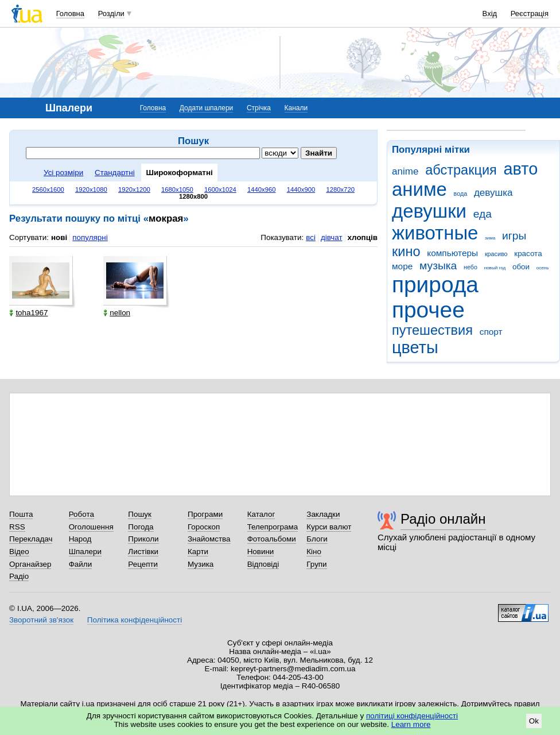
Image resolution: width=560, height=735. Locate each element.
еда (483, 214)
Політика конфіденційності (135, 620)
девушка (493, 193)
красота (528, 254)
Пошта (21, 514)
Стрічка (259, 108)
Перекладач (31, 539)
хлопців (363, 237)
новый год (495, 268)
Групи (316, 564)
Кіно (314, 552)
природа (435, 285)
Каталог (261, 514)
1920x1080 (91, 189)
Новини (261, 552)
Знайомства (209, 539)
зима (490, 238)
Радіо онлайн (443, 519)
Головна (70, 13)
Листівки (143, 552)
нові (59, 237)
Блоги (317, 539)
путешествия (432, 330)
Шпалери (85, 552)
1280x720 (340, 189)
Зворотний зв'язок (41, 620)
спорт (491, 332)
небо (470, 267)
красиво (496, 254)
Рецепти (143, 564)
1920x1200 (134, 189)
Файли (81, 564)
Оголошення (91, 527)
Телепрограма (273, 527)
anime (405, 171)
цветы (415, 347)
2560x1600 (48, 189)
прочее (428, 310)
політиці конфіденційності (412, 716)
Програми (205, 514)
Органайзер (30, 564)
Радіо (19, 576)
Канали (296, 108)
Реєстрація (530, 13)
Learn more (411, 724)
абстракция (461, 170)
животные (435, 233)
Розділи (111, 13)
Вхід (490, 13)
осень (543, 268)
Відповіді (263, 564)
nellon (117, 313)
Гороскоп (204, 527)
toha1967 (28, 313)
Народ (80, 539)
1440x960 (262, 189)
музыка (438, 266)
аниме (419, 189)
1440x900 (301, 189)
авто (521, 169)
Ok (534, 721)
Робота (81, 514)
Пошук (140, 514)
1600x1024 (220, 189)
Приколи (143, 539)
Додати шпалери (206, 108)
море (402, 266)
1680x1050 (177, 189)
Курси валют (329, 527)
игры (514, 236)
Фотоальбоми (272, 539)
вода (461, 194)
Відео (19, 552)
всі (311, 237)
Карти (198, 552)
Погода (141, 527)
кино (406, 252)
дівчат (332, 237)
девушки (429, 211)
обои (521, 267)
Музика (201, 564)
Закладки (323, 514)
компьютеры (452, 253)
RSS (17, 527)
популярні (90, 237)
